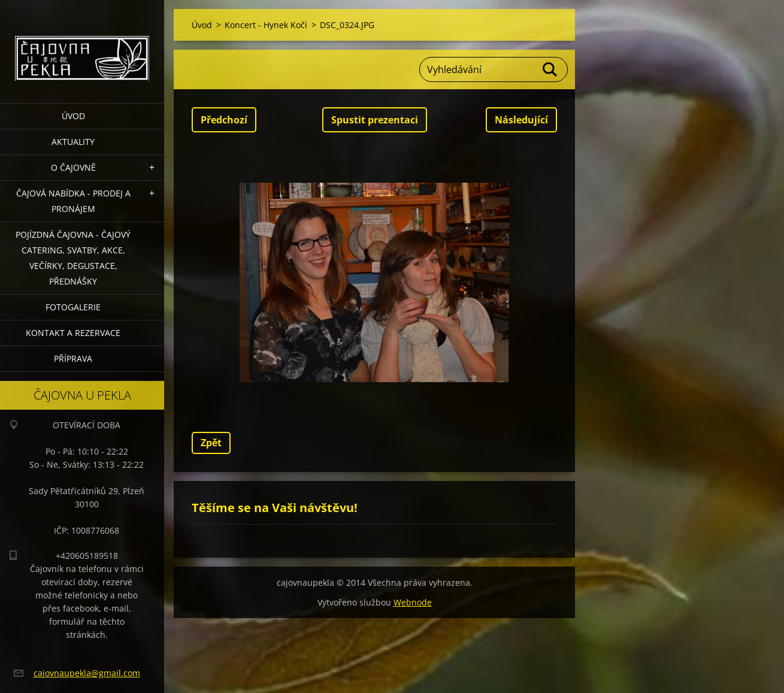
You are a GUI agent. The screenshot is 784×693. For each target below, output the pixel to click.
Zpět (211, 443)
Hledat (550, 69)
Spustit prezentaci (375, 120)
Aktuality (73, 142)
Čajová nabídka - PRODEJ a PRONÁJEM (73, 201)
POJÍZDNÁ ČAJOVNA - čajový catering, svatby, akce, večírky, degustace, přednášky (73, 258)
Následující (521, 120)
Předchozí (224, 120)
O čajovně (73, 167)
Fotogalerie (73, 307)
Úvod (73, 116)
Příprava (73, 358)
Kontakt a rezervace (73, 333)
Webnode (413, 602)
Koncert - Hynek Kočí (266, 25)
